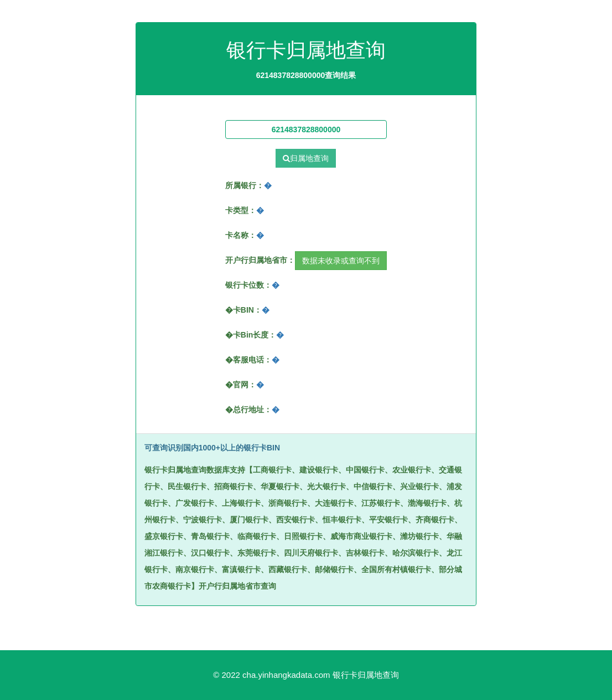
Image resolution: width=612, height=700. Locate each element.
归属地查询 (306, 158)
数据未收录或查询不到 (341, 261)
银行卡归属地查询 (366, 675)
